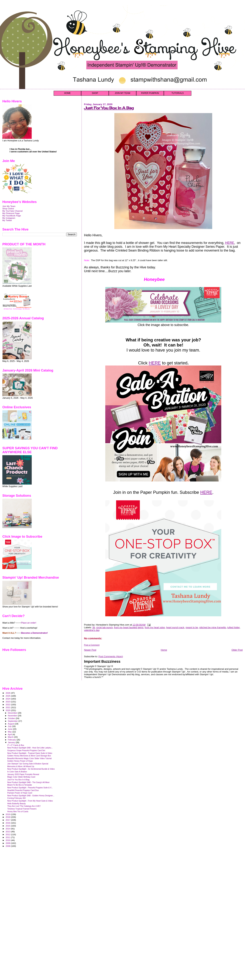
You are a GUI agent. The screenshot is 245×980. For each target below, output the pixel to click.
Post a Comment (92, 645)
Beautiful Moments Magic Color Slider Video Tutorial (29, 758)
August (11, 724)
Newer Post (90, 650)
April (10, 734)
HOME (67, 93)
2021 (8, 707)
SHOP (95, 93)
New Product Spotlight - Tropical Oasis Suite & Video (30, 753)
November (13, 716)
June (10, 729)
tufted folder (233, 627)
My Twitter (7, 220)
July (10, 726)
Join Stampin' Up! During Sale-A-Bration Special (28, 764)
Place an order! (29, 623)
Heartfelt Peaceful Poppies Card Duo (23, 790)
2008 (8, 846)
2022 (8, 704)
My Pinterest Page (11, 213)
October (12, 718)
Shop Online (8, 208)
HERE (230, 243)
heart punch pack (175, 627)
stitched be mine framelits (213, 627)
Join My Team (9, 206)
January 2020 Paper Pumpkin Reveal (23, 774)
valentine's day (92, 630)
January (12, 742)
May (10, 732)
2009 (8, 843)
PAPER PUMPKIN (150, 93)
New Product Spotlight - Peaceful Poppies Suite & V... (30, 788)
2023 (8, 702)
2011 (8, 837)
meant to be (192, 627)
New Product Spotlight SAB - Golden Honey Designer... (31, 796)
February (12, 740)
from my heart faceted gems (129, 627)
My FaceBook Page (12, 216)
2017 (8, 820)
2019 (8, 814)
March (11, 737)
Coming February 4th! (16, 798)
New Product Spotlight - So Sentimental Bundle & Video (31, 769)
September (13, 721)
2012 (8, 834)
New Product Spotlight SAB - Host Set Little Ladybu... (30, 748)
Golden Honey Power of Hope (20, 761)
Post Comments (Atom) (111, 656)
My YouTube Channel (13, 211)
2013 (8, 831)
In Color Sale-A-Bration (17, 772)
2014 (8, 829)
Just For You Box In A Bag (109, 108)
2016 (8, 823)
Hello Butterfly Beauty (16, 803)
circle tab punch (104, 627)
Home (164, 650)
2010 (8, 840)
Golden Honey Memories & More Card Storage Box (29, 756)
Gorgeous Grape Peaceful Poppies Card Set (26, 750)
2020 (8, 710)
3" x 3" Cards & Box (16, 745)
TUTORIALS (177, 93)
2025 (8, 696)
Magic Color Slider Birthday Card (21, 777)
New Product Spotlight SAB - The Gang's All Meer (28, 782)
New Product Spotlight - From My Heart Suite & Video (30, 801)
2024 (8, 699)
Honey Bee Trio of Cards (18, 811)
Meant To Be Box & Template (20, 785)
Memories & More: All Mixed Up (21, 766)
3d (94, 627)
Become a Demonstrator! (35, 633)
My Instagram (9, 218)
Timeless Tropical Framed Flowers (22, 809)
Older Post (237, 650)
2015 (8, 826)
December (13, 713)
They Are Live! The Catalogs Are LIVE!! (24, 806)
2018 (8, 817)
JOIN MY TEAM (123, 93)
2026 (8, 693)
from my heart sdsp (155, 627)
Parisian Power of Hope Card (20, 793)
